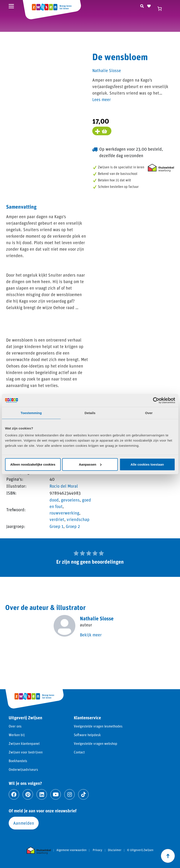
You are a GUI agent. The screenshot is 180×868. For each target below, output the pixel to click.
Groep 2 (73, 526)
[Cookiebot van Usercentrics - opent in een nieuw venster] (156, 400)
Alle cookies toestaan (147, 464)
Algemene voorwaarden (71, 850)
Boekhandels (18, 761)
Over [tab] (149, 413)
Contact (79, 752)
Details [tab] (90, 413)
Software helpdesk (87, 735)
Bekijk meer (91, 635)
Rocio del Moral (64, 486)
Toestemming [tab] (31, 413)
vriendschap (78, 519)
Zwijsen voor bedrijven (26, 752)
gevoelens (70, 500)
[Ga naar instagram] (69, 794)
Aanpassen (90, 464)
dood (54, 500)
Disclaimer (115, 850)
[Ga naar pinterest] (28, 794)
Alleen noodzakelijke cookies (33, 464)
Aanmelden (24, 823)
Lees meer (102, 99)
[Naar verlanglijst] (149, 5)
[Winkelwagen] (162, 9)
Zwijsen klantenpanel (24, 743)
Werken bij (17, 735)
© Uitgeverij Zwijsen (140, 850)
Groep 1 (56, 526)
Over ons (15, 726)
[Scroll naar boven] (168, 856)
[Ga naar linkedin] (42, 794)
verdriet (57, 519)
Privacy (97, 850)
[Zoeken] (142, 5)
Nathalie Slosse (107, 70)
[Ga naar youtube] (56, 794)
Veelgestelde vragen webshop (96, 743)
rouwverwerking (64, 513)
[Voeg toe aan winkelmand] (102, 131)
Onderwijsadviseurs (23, 769)
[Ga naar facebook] (14, 794)
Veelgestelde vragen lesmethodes (98, 726)
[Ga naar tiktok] (83, 794)
